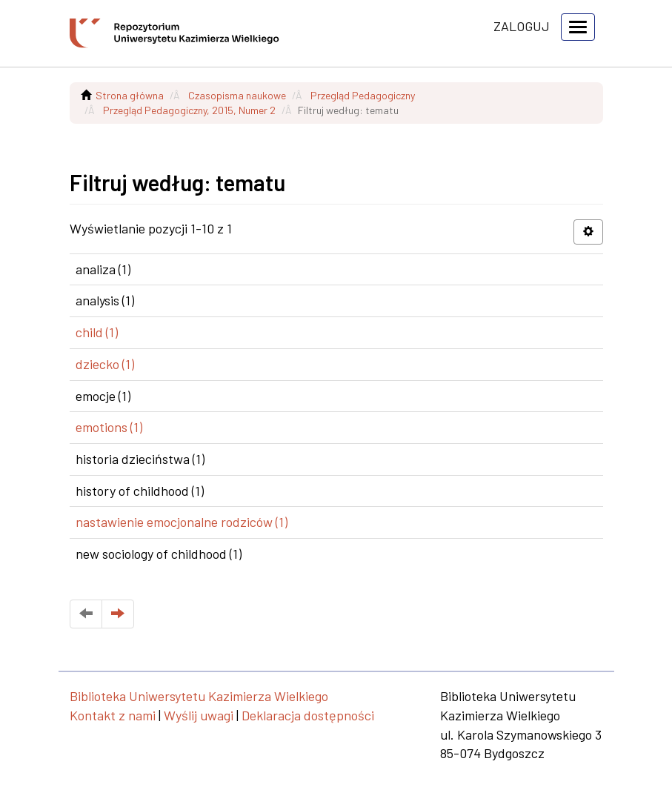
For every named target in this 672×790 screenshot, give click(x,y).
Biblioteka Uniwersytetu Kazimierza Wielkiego (199, 696)
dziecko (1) (105, 364)
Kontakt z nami (113, 715)
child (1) (97, 332)
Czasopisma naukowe (237, 95)
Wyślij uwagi (199, 715)
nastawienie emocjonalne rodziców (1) (182, 522)
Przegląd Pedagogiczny (363, 95)
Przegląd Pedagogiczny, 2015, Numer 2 (189, 110)
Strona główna (130, 95)
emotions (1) (109, 427)
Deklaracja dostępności (308, 715)
